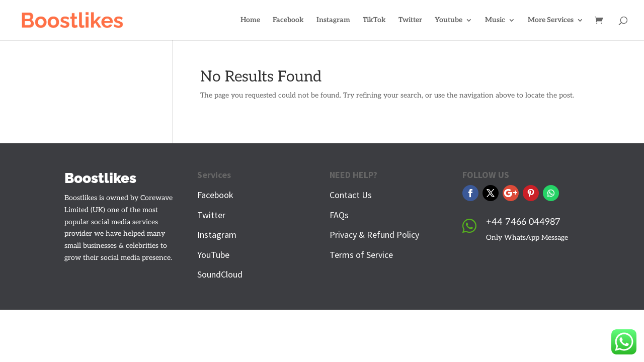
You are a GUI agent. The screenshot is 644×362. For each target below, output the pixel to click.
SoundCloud (220, 274)
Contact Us (351, 195)
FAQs (339, 215)
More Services (551, 20)
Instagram (333, 20)
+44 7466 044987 (523, 222)
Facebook (288, 20)
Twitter (410, 20)
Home (250, 20)
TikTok (374, 20)
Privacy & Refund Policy (374, 235)
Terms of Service (361, 255)
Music (495, 20)
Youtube (449, 20)
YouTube (213, 255)
